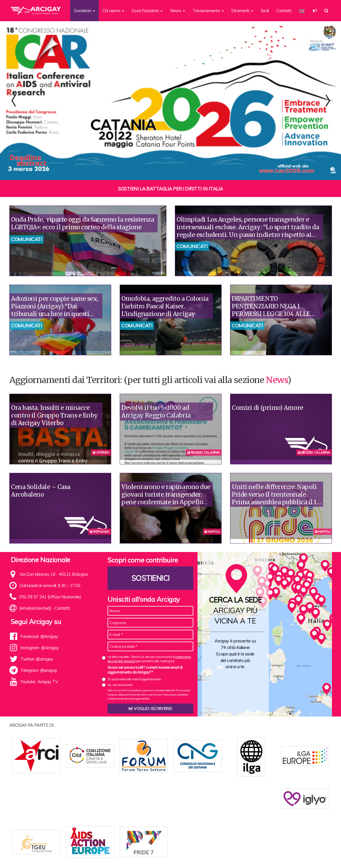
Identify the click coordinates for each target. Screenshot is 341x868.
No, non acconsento (120, 685)
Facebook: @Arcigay (39, 636)
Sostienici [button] (84, 11)
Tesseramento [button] (208, 11)
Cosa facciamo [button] (147, 11)
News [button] (178, 11)
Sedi (265, 11)
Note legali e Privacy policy (303, 855)
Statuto (117, 855)
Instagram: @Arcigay (39, 648)
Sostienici (151, 578)
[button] (315, 11)
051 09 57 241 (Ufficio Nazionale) (50, 597)
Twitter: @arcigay (37, 659)
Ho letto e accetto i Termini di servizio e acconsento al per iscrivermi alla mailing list (149, 659)
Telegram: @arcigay (39, 670)
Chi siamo (98, 855)
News (277, 380)
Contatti (284, 11)
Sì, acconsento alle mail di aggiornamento (134, 679)
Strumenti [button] (242, 11)
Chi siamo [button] (113, 11)
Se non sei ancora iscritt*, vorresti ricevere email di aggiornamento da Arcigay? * (145, 670)
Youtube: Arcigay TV (39, 682)
